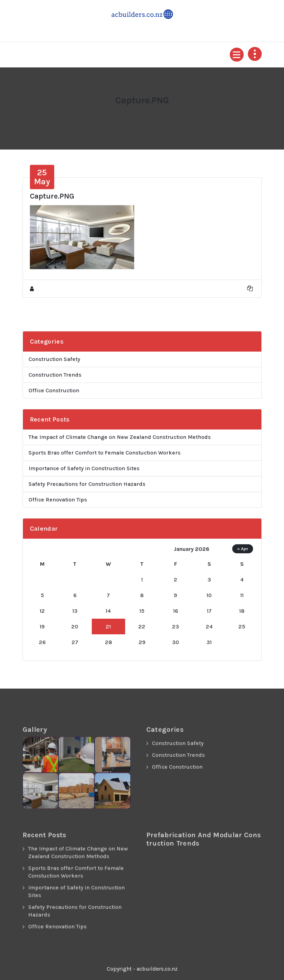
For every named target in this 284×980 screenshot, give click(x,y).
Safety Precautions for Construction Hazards (87, 484)
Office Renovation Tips (58, 500)
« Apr (243, 549)
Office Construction (54, 390)
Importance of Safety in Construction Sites (84, 468)
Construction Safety (54, 359)
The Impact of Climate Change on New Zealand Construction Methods (120, 437)
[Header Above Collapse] (255, 54)
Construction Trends (55, 375)
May (42, 177)
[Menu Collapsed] (237, 55)
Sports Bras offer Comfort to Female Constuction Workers (104, 453)
